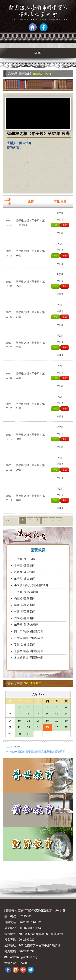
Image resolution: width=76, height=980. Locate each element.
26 (57, 727)
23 (29, 727)
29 (19, 734)
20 (66, 721)
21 (10, 727)
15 (19, 721)
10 (38, 714)
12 (57, 714)
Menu (38, 53)
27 (66, 727)
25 (47, 727)
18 (47, 721)
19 (57, 721)
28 (10, 734)
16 (29, 721)
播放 (65, 225)
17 (38, 721)
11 (47, 714)
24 (38, 727)
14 (10, 721)
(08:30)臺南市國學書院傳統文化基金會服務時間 (36, 752)
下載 (55, 225)
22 (19, 727)
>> (59, 520)
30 (29, 734)
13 (66, 714)
